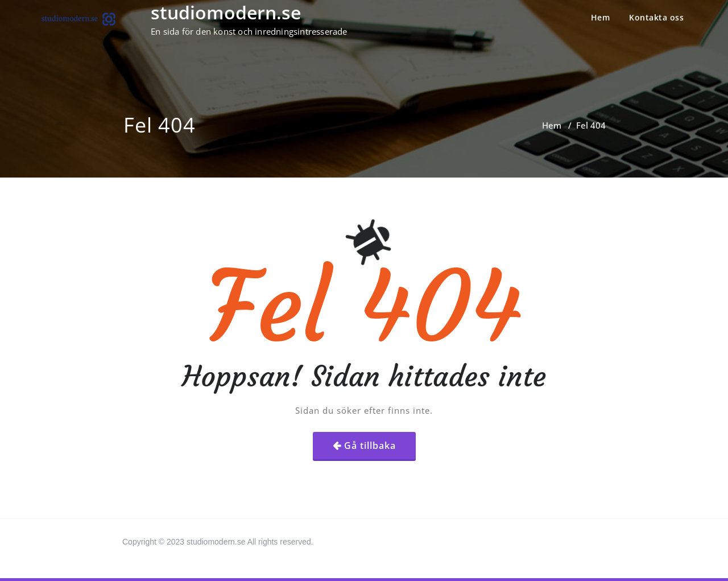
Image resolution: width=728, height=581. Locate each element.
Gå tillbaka (370, 446)
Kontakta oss (656, 17)
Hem (601, 17)
